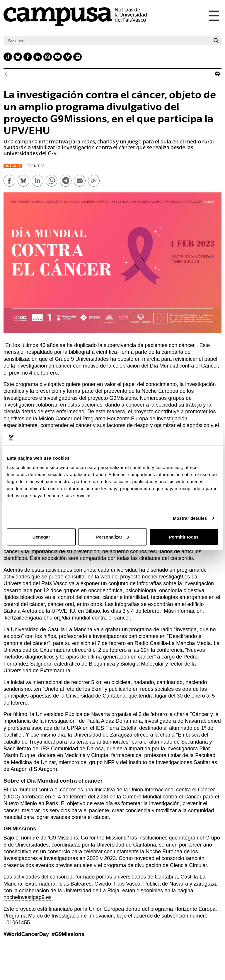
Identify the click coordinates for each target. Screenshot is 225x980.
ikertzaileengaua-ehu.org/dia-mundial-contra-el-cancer (67, 618)
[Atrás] (6, 74)
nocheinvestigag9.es (166, 577)
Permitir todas (184, 537)
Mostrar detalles (190, 518)
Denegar (41, 537)
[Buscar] (107, 41)
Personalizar (113, 537)
